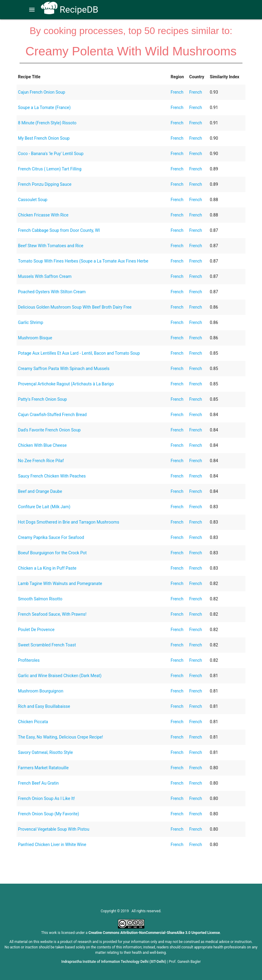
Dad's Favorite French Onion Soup (49, 430)
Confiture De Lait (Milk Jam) (44, 507)
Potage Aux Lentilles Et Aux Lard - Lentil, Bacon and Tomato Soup (79, 353)
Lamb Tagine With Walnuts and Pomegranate (60, 583)
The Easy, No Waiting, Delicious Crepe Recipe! (60, 737)
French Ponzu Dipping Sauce (45, 184)
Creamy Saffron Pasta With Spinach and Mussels (64, 369)
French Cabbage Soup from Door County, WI (59, 230)
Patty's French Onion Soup (43, 399)
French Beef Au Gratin (38, 783)
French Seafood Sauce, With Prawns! (52, 614)
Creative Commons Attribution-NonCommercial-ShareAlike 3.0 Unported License (154, 933)
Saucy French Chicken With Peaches (52, 476)
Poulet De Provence (36, 630)
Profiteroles (29, 660)
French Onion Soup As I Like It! (46, 798)
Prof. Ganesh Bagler (185, 962)
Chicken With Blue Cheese (42, 445)
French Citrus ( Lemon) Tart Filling (50, 169)
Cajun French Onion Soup (42, 92)
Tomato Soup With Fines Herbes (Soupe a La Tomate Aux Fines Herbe (83, 261)
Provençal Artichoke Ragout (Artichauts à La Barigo (66, 384)
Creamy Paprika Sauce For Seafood (51, 537)
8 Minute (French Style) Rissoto (47, 123)
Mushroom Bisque (35, 338)
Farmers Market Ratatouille (43, 768)
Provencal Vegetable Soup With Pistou (54, 829)
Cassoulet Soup (33, 200)
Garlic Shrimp (31, 322)
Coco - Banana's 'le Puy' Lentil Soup (51, 154)
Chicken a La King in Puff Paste (47, 568)
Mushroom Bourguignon (41, 691)
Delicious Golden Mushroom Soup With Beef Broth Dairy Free (75, 307)
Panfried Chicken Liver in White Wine (52, 845)
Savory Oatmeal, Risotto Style (45, 752)
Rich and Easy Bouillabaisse (44, 706)
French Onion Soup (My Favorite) (49, 814)
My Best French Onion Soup (44, 138)
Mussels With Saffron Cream (45, 276)
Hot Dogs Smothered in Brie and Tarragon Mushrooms (69, 522)
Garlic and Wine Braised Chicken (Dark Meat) (60, 676)
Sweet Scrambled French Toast (47, 645)
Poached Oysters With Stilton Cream (52, 292)
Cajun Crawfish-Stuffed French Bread (52, 415)
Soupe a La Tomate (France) (44, 107)
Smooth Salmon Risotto (40, 599)
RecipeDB (70, 9)
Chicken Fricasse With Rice (43, 215)
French (177, 92)
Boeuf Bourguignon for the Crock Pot (52, 553)
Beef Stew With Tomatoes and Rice (51, 246)
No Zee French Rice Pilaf (41, 461)
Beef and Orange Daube (40, 491)
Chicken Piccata (33, 722)
